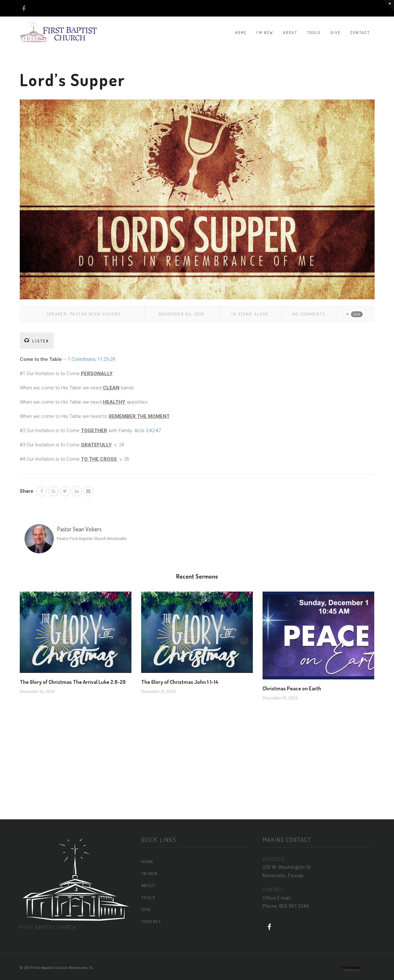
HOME (241, 33)
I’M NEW (265, 33)
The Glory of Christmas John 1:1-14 (180, 682)
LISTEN (37, 341)
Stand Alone (253, 314)
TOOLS (314, 33)
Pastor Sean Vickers (95, 314)
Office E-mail (277, 898)
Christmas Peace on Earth (292, 688)
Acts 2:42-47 (148, 431)
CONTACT (360, 33)
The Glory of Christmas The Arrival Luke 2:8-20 (73, 682)
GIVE (336, 33)
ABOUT (290, 33)
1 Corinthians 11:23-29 (91, 359)
